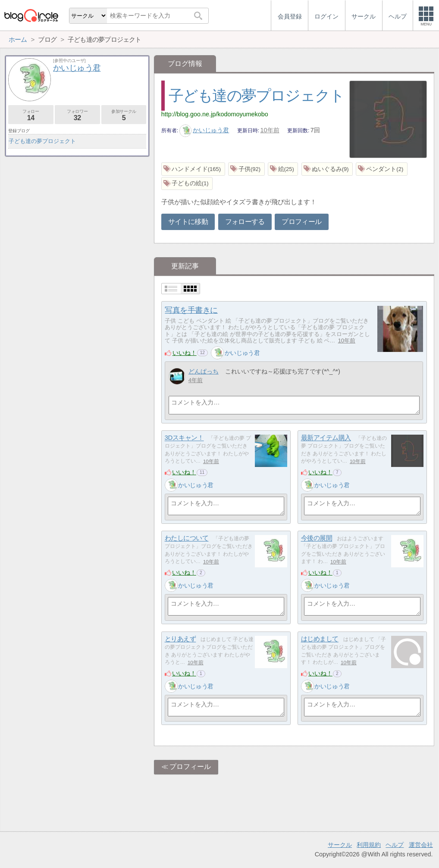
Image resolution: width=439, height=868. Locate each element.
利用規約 (369, 845)
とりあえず (180, 639)
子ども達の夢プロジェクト (257, 95)
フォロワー (77, 115)
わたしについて (187, 538)
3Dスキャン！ (184, 438)
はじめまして (320, 639)
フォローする (245, 222)
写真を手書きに (191, 310)
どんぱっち (204, 371)
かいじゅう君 (204, 130)
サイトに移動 (188, 222)
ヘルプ (395, 845)
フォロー (31, 115)
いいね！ (185, 353)
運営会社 (421, 845)
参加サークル (124, 115)
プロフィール (301, 222)
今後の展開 (317, 538)
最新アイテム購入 (326, 438)
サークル (340, 845)
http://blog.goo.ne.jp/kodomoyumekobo (215, 114)
